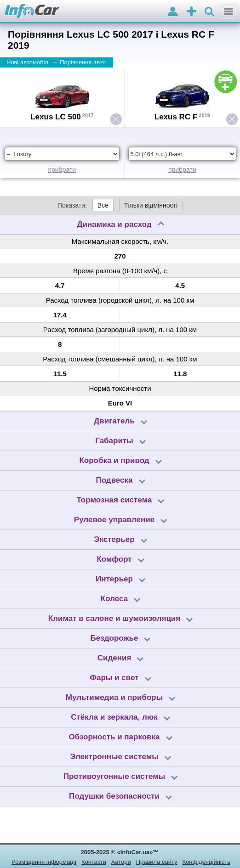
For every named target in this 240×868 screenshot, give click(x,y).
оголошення (191, 12)
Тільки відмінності (151, 205)
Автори (121, 862)
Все (103, 205)
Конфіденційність (206, 862)
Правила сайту (157, 862)
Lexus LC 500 (56, 117)
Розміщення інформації (44, 862)
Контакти (94, 862)
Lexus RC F (176, 117)
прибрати (62, 169)
